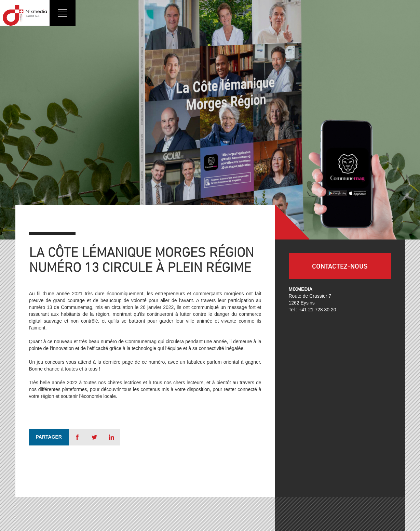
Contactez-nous (340, 266)
